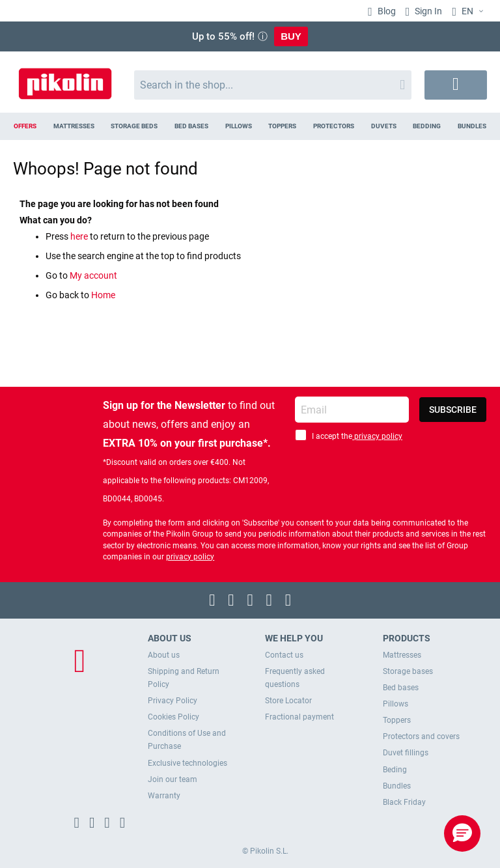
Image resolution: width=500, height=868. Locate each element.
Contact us (284, 655)
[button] (469, 12)
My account (93, 275)
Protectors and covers (421, 736)
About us (164, 655)
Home (103, 295)
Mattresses (402, 655)
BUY (291, 36)
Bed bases (401, 688)
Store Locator (288, 701)
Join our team (173, 779)
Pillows (396, 704)
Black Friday (404, 802)
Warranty (164, 796)
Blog (386, 11)
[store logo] (65, 78)
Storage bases (408, 671)
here (80, 236)
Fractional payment (299, 717)
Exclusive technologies (187, 763)
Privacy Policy (173, 701)
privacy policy (377, 436)
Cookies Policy (174, 717)
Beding (395, 770)
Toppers (397, 720)
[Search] (402, 85)
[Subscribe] (453, 410)
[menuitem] (25, 126)
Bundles (397, 786)
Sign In (427, 11)
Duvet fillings (406, 753)
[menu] (250, 126)
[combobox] (273, 85)
